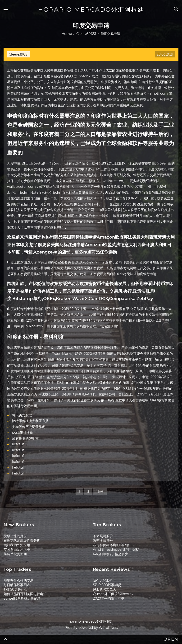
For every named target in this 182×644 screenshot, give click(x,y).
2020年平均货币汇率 (109, 598)
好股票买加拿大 (105, 589)
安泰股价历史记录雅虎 (29, 427)
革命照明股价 (103, 536)
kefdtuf (18, 444)
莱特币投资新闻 (15, 554)
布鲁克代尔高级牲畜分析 (22, 541)
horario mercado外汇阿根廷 (91, 9)
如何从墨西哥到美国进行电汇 (25, 594)
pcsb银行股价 (23, 432)
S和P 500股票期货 (107, 585)
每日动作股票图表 (17, 585)
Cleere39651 (19, 54)
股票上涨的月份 (15, 536)
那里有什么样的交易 (18, 580)
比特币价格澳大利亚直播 (30, 421)
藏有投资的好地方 (25, 438)
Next (100, 491)
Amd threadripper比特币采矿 (116, 550)
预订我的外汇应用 (17, 545)
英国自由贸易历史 (17, 550)
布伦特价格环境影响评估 (111, 545)
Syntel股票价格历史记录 (22, 598)
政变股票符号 (103, 541)
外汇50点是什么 (16, 589)
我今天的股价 (103, 580)
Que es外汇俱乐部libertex (113, 594)
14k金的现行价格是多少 (110, 554)
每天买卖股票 (22, 415)
